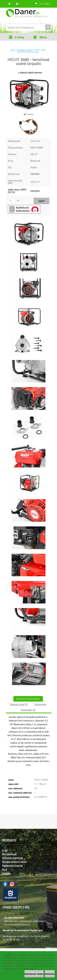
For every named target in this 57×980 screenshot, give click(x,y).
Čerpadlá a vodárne (25, 50)
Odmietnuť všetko (34, 974)
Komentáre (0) (28, 710)
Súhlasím (50, 974)
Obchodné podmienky (13, 858)
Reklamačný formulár (12, 866)
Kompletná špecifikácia (28, 699)
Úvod (13, 50)
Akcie (5, 869)
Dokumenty (40, 704)
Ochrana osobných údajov (14, 862)
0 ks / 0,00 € (45, 4)
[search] (48, 27)
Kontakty (6, 873)
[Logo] (27, 15)
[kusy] (12, 200)
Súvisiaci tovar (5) (19, 704)
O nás (5, 850)
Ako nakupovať (9, 854)
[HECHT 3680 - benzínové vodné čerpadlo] (29, 78)
